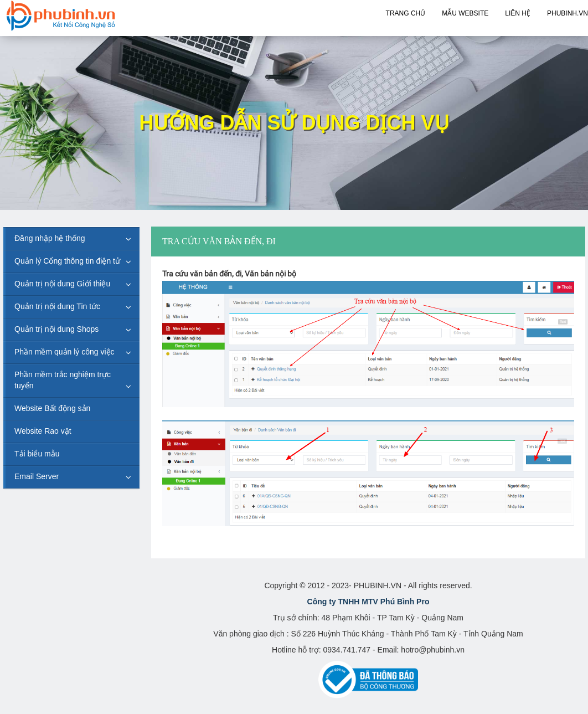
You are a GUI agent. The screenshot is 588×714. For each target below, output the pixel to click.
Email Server (37, 476)
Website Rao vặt (43, 431)
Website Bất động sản (52, 408)
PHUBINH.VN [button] (568, 13)
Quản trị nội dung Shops (56, 329)
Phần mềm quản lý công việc (65, 352)
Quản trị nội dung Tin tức (57, 306)
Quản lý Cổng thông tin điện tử (67, 261)
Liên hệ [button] (518, 13)
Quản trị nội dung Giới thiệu (62, 284)
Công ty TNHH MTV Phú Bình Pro (368, 602)
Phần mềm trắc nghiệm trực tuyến (63, 380)
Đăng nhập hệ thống (50, 238)
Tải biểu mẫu (37, 454)
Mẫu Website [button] (465, 13)
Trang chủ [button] (406, 13)
